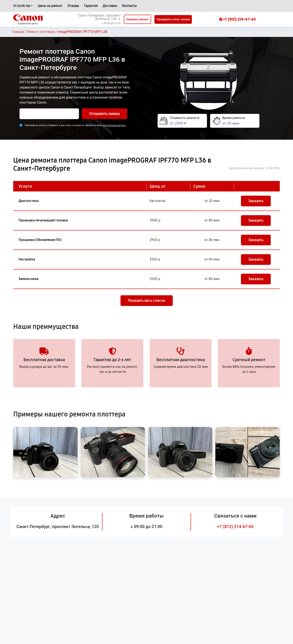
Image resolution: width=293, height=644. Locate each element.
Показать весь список (147, 301)
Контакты (129, 6)
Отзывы (73, 6)
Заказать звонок (137, 19)
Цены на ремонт (50, 6)
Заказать (256, 201)
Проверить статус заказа (173, 19)
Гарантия (91, 6)
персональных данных (114, 125)
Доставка (110, 6)
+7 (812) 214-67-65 (235, 527)
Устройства (22, 6)
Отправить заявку (105, 114)
